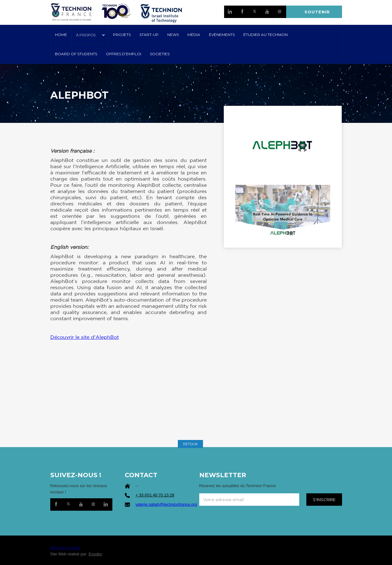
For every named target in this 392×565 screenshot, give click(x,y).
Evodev (95, 554)
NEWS (173, 35)
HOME (61, 35)
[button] (90, 35)
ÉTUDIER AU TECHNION (266, 35)
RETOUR (190, 444)
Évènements (222, 35)
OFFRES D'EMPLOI (124, 54)
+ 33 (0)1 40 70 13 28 (155, 495)
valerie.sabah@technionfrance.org (166, 504)
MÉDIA (194, 35)
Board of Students (76, 54)
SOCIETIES (160, 54)
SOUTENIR (317, 12)
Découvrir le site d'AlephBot (85, 337)
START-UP (149, 35)
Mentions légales (65, 548)
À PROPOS (86, 35)
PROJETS (122, 35)
